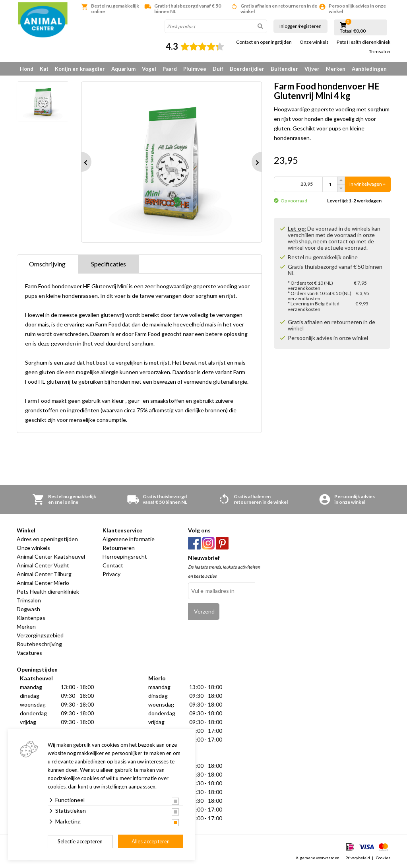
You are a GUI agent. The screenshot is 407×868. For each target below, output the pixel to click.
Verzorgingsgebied (40, 635)
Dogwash (28, 609)
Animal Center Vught (43, 565)
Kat (44, 69)
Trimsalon (380, 52)
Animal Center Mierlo (43, 583)
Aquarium (123, 69)
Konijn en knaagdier (80, 69)
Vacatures (29, 653)
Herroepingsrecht (125, 556)
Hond (27, 69)
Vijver (312, 69)
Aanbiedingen (369, 69)
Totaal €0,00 (353, 31)
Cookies (383, 858)
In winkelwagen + (367, 184)
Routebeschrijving (39, 644)
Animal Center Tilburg (44, 574)
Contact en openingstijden (264, 42)
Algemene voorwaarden (318, 858)
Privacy (111, 574)
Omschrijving (47, 264)
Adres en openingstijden (47, 539)
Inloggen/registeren (300, 26)
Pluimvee (195, 69)
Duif (218, 69)
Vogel (149, 69)
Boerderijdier (247, 69)
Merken (336, 69)
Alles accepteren (151, 841)
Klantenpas (31, 618)
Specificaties (109, 264)
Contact (113, 565)
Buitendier (284, 69)
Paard (170, 69)
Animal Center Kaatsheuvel (51, 556)
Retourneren (119, 548)
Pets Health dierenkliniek (363, 42)
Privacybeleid (358, 858)
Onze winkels (314, 42)
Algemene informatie (129, 539)
